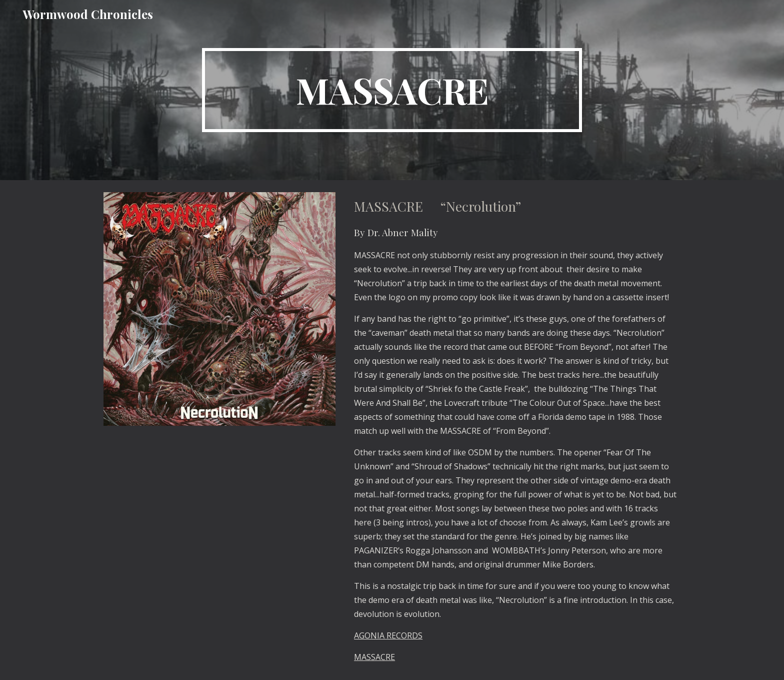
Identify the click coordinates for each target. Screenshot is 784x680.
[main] (392, 90)
